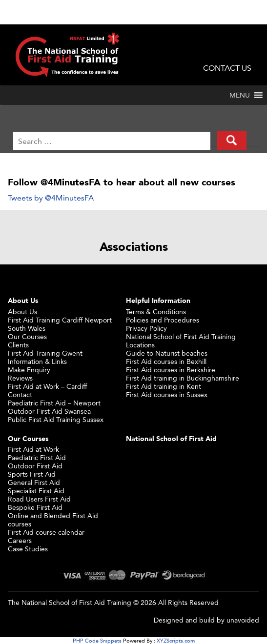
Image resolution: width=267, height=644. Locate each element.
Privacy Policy (146, 328)
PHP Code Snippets (97, 641)
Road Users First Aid (39, 499)
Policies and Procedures (163, 320)
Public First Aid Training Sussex (56, 419)
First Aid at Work (33, 449)
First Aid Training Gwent (45, 353)
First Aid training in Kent (164, 386)
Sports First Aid (32, 474)
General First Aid (34, 482)
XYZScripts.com (176, 641)
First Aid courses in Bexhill (166, 361)
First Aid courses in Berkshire (171, 370)
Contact (20, 394)
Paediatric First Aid (37, 457)
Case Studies (28, 549)
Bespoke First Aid (35, 507)
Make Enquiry (29, 370)
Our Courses (27, 336)
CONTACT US (227, 68)
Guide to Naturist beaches (167, 353)
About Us (22, 312)
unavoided (243, 620)
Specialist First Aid (36, 491)
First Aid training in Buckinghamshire (183, 378)
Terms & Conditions (156, 312)
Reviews (20, 378)
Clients (18, 345)
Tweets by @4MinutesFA (51, 198)
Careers (20, 540)
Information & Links (37, 361)
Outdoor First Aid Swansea (49, 411)
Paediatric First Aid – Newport (54, 403)
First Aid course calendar (46, 532)
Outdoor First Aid (35, 466)
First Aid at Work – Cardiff (47, 386)
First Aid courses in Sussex (167, 394)
